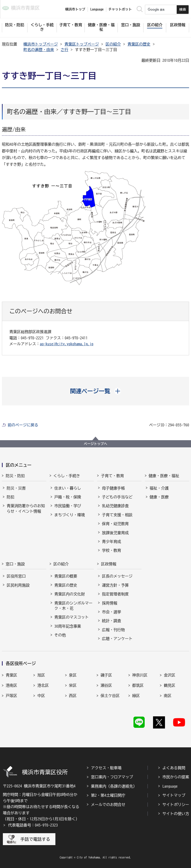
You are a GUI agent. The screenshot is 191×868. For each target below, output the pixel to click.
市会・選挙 (111, 612)
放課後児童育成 (115, 533)
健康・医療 (159, 497)
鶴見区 (170, 685)
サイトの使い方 (176, 814)
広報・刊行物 (113, 630)
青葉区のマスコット (72, 617)
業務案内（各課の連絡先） (114, 786)
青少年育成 (111, 542)
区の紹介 (113, 44)
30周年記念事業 (68, 626)
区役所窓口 (16, 576)
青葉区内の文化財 (70, 594)
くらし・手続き (67, 476)
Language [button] (97, 9)
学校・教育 (111, 550)
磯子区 (106, 675)
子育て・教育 (112, 476)
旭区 (41, 675)
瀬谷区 (106, 685)
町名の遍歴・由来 (39, 50)
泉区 (73, 675)
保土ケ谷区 (110, 696)
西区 (73, 696)
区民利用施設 (18, 585)
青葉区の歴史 (139, 44)
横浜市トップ (75, 9)
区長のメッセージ (117, 576)
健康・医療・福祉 (164, 476)
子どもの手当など (117, 497)
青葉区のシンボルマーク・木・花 (74, 606)
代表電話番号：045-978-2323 (33, 825)
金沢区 (170, 675)
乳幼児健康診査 (115, 506)
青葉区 (11, 675)
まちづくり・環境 (70, 515)
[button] (96, 391)
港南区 (11, 685)
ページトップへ (95, 444)
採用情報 (110, 603)
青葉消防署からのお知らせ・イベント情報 (26, 508)
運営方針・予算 (115, 585)
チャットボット (120, 9)
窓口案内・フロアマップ (112, 777)
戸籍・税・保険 (68, 497)
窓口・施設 (15, 564)
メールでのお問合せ (108, 805)
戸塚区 (11, 696)
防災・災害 (16, 488)
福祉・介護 (159, 488)
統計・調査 (111, 621)
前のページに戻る (23, 425)
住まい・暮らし (68, 488)
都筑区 (138, 685)
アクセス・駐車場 (106, 768)
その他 (60, 635)
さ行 (64, 50)
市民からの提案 (176, 777)
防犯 (11, 497)
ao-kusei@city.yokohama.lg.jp (67, 344)
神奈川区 (140, 675)
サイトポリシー (176, 805)
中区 (41, 696)
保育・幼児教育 (115, 524)
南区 (168, 696)
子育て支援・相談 (117, 515)
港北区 (43, 685)
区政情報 (109, 564)
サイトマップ (174, 795)
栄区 (73, 685)
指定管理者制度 (115, 594)
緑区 (136, 696)
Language (170, 786)
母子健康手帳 (113, 488)
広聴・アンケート (117, 639)
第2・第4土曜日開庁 (108, 795)
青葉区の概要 (66, 576)
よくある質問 (174, 768)
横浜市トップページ (41, 44)
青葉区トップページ (82, 44)
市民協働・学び (68, 506)
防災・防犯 (15, 476)
